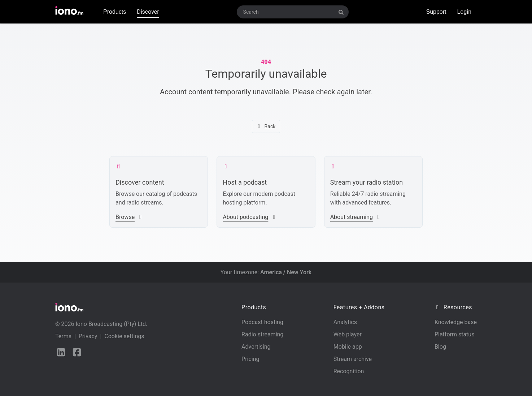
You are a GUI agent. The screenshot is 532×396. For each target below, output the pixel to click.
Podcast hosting (262, 322)
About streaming (356, 217)
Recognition (349, 371)
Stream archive (353, 359)
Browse (129, 217)
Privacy (88, 336)
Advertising (256, 347)
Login (464, 12)
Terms (63, 336)
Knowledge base (456, 322)
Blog (440, 347)
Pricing (250, 359)
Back (266, 126)
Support (436, 12)
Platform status (455, 334)
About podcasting (250, 217)
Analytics (345, 322)
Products (115, 12)
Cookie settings (124, 336)
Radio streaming (262, 334)
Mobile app (348, 347)
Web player (348, 334)
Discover (148, 12)
